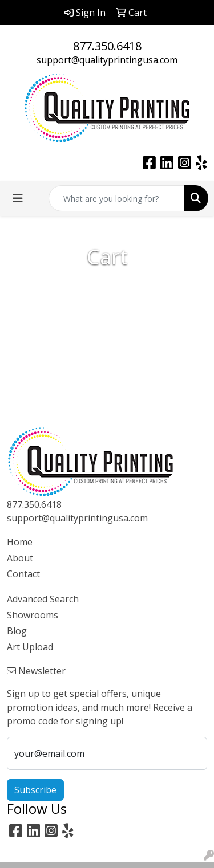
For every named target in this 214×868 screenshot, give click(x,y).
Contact (23, 574)
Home (20, 542)
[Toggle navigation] (18, 198)
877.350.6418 (107, 46)
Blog (17, 631)
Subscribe (35, 790)
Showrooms (33, 615)
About (20, 558)
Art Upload (30, 647)
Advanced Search (43, 599)
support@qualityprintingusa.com (107, 60)
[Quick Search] (116, 198)
